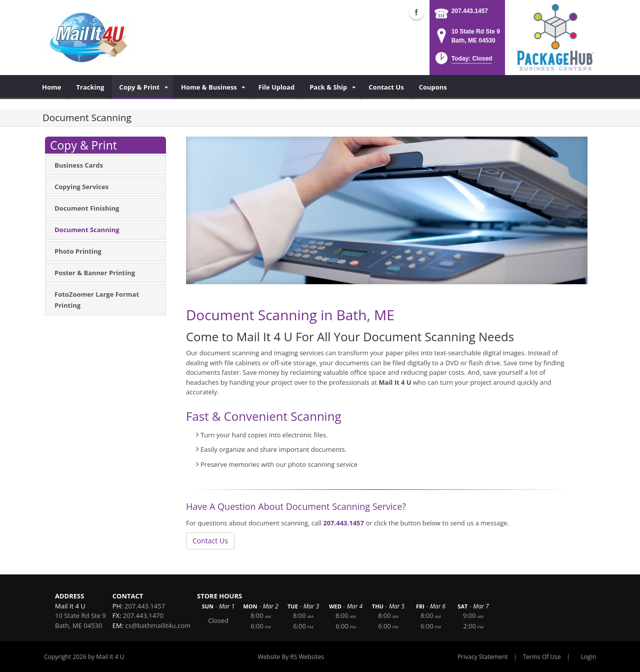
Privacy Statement (483, 657)
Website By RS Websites (291, 657)
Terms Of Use (542, 657)
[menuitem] (52, 87)
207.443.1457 (470, 11)
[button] (463, 61)
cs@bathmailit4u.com (158, 625)
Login (588, 657)
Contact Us (210, 541)
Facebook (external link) (416, 12)
